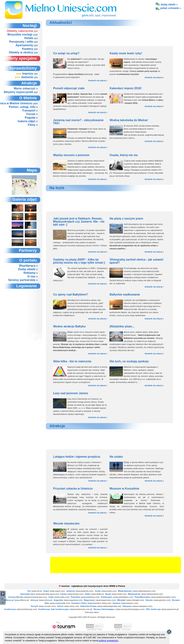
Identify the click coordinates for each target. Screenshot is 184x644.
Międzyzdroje (134, 594)
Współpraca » (28, 266)
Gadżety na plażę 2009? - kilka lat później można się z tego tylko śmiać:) (79, 261)
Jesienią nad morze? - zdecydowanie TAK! (78, 122)
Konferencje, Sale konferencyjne (54, 609)
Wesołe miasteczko (66, 523)
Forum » (32, 114)
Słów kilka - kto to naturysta (72, 361)
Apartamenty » (27, 45)
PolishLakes (107, 597)
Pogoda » (31, 118)
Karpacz (117, 603)
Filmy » (33, 125)
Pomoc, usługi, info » (23, 107)
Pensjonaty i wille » (23, 42)
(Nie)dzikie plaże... (122, 326)
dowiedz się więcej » (98, 80)
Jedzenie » (26, 77)
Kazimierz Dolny (79, 603)
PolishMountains (142, 597)
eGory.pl (34, 600)
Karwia (64, 594)
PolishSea (76, 597)
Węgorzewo (89, 600)
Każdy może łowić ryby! (126, 53)
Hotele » (31, 38)
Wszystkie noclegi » (23, 34)
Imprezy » (27, 74)
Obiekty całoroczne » (22, 31)
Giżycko (149, 600)
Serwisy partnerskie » (23, 280)
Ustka (51, 597)
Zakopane (127, 606)
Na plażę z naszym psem (126, 219)
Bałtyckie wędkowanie (125, 294)
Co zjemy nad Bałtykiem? (71, 294)
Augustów (58, 600)
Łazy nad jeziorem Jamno (71, 393)
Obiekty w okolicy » (23, 52)
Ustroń (60, 606)
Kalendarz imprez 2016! (126, 88)
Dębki (88, 594)
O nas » (33, 276)
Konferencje (10, 609)
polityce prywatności (108, 641)
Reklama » (31, 273)
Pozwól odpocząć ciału (69, 88)
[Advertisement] (24, 147)
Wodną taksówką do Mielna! (129, 120)
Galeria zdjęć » (28, 121)
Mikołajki (121, 600)
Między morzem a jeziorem (71, 155)
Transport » (30, 110)
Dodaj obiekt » (28, 269)
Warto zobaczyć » (26, 88)
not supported (24, 308)
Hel (29, 591)
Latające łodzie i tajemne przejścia (77, 457)
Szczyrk (34, 606)
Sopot (46, 591)
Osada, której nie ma (124, 155)
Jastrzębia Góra (28, 594)
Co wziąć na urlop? (66, 53)
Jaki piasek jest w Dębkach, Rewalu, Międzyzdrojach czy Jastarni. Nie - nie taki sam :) (79, 222)
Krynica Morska (16, 597)
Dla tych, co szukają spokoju (129, 361)
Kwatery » (30, 49)
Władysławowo (125, 591)
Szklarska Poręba (88, 606)
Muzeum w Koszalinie (124, 489)
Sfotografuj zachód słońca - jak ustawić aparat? (136, 261)
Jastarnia (70, 591)
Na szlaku (116, 457)
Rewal (108, 594)
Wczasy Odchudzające (104, 609)
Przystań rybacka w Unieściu (73, 489)
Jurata (98, 591)
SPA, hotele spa (153, 609)
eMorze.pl (9, 600)
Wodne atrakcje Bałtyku (69, 326)
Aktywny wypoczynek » (21, 92)
